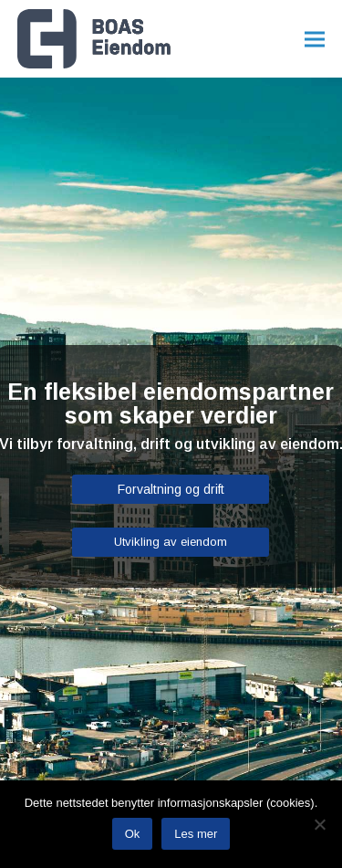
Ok (133, 834)
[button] (315, 39)
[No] (319, 824)
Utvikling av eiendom (171, 542)
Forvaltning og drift (171, 489)
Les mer (196, 834)
